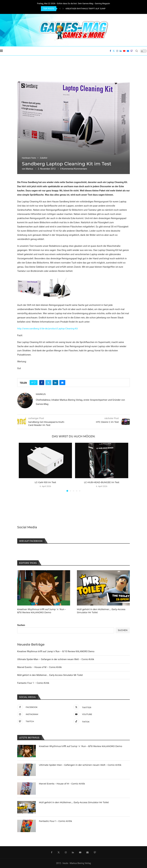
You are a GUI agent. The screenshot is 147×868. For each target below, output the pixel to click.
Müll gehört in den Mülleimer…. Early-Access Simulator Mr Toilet (50, 675)
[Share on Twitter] (48, 383)
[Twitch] (132, 51)
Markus (30, 169)
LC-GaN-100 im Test (45, 482)
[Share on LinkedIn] (55, 383)
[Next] (63, 9)
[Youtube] (124, 51)
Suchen (21, 625)
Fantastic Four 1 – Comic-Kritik (33, 683)
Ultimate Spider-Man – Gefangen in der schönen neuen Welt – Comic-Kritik (56, 659)
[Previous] (60, 9)
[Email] (128, 51)
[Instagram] (117, 51)
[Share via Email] (62, 383)
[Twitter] (114, 51)
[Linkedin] (121, 51)
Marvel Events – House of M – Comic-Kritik (39, 667)
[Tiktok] (101, 721)
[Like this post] (35, 383)
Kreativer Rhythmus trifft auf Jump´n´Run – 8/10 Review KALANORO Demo (56, 651)
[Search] (137, 51)
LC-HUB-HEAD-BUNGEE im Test (102, 482)
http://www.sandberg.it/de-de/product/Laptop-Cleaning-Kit (47, 329)
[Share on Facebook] (42, 383)
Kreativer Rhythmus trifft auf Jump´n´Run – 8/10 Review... (97, 9)
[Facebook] (110, 51)
